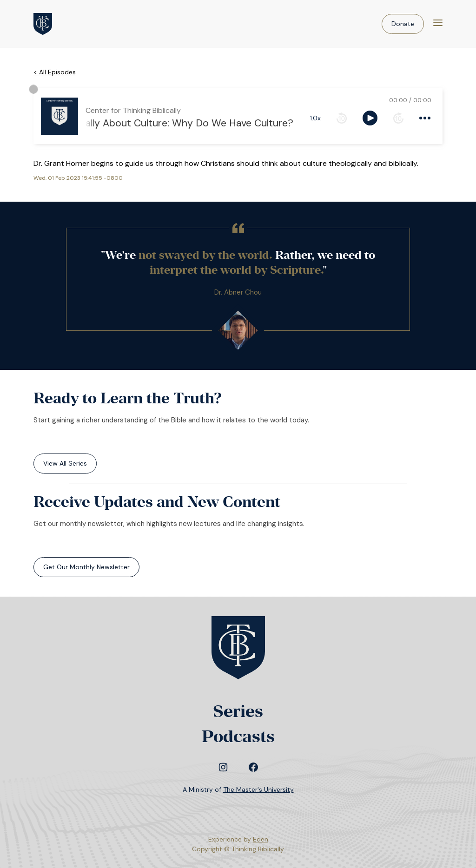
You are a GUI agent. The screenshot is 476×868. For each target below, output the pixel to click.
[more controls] (425, 118)
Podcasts (238, 736)
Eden (261, 839)
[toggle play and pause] (370, 118)
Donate (403, 24)
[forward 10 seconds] (398, 118)
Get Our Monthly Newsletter (86, 567)
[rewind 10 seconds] (342, 118)
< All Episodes (55, 72)
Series (238, 711)
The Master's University (258, 789)
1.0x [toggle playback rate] (315, 118)
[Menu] (438, 24)
